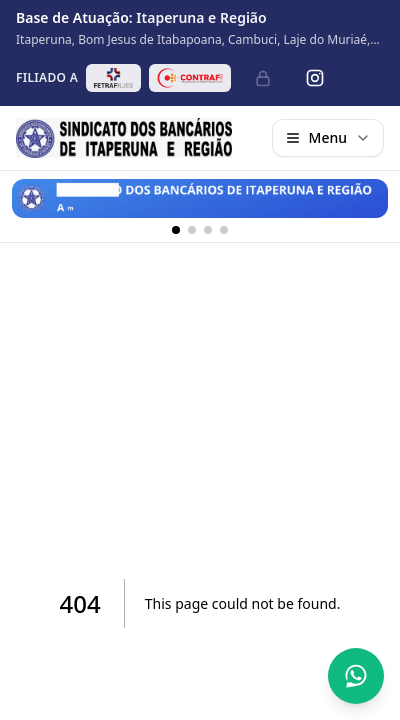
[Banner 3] (208, 230)
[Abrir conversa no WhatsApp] (356, 676)
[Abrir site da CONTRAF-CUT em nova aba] (190, 78)
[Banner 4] (224, 230)
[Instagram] (315, 78)
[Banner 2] (192, 230)
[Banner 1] (176, 230)
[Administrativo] (263, 78)
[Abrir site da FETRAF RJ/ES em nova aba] (113, 78)
